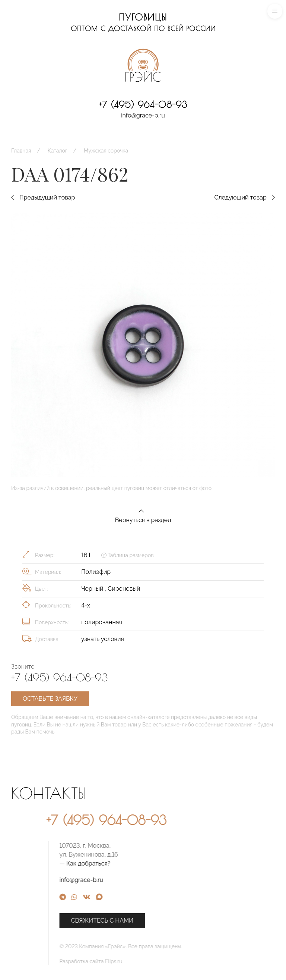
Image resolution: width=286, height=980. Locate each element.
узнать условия (103, 639)
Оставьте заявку (50, 699)
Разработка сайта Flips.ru (152, 961)
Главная (21, 151)
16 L (87, 555)
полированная (102, 622)
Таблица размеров (128, 555)
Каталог (58, 151)
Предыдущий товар (43, 197)
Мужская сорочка (106, 151)
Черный (93, 589)
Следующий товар (244, 197)
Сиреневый (124, 589)
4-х (86, 605)
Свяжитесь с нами (163, 921)
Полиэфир (96, 572)
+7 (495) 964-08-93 (143, 104)
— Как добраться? (146, 863)
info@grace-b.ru (143, 115)
